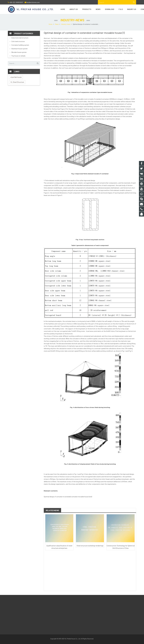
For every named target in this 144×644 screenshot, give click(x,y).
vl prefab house (16, 77)
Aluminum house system (19, 49)
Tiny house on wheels (18, 56)
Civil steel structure (18, 41)
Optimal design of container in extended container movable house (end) (68, 497)
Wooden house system (19, 52)
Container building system (20, 45)
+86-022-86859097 (16, 2)
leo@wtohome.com (33, 2)
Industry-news (72, 20)
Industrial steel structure (20, 38)
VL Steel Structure (17, 82)
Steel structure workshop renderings (90, 546)
